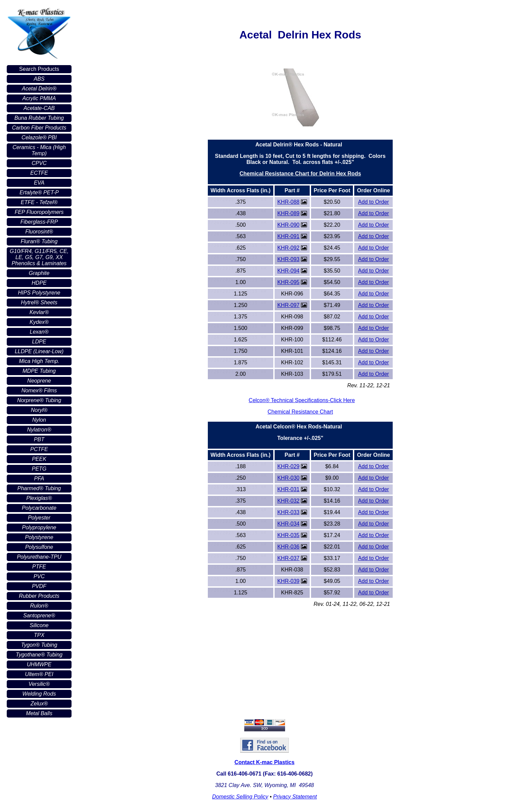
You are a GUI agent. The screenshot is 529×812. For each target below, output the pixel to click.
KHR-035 (288, 535)
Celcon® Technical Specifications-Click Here (302, 400)
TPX (39, 635)
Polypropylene (39, 527)
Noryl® (39, 410)
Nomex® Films (39, 390)
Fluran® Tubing (39, 241)
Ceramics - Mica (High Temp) (39, 150)
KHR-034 (288, 524)
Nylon (39, 420)
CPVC (39, 163)
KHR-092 (288, 248)
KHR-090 (288, 225)
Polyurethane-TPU (39, 557)
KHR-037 (288, 558)
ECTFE (39, 173)
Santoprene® (39, 615)
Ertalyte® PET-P (39, 192)
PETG (39, 469)
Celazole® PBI (39, 137)
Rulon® (39, 606)
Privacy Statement (295, 797)
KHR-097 (288, 305)
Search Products (39, 69)
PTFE (39, 567)
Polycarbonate (39, 508)
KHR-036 (288, 547)
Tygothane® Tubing (39, 655)
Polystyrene (39, 537)
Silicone (39, 625)
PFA (39, 479)
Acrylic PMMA (39, 98)
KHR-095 (288, 282)
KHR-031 (288, 489)
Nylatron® (39, 430)
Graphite (39, 273)
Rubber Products (39, 596)
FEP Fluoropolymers (39, 212)
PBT (39, 439)
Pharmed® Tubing (39, 488)
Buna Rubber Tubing (39, 118)
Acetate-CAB (39, 108)
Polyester (39, 518)
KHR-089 (288, 213)
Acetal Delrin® (39, 89)
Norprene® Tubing (39, 400)
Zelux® (39, 704)
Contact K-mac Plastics (264, 762)
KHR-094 (288, 271)
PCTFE (39, 449)
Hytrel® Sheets (39, 302)
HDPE (39, 283)
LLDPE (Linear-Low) (39, 351)
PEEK (39, 459)
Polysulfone (39, 547)
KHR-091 (288, 236)
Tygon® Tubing (39, 645)
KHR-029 (288, 466)
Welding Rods (39, 694)
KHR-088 (288, 202)
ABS (39, 79)
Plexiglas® (39, 498)
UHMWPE (39, 664)
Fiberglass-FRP (39, 222)
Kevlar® (39, 312)
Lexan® (39, 332)
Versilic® (39, 684)
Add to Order (373, 202)
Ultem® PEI (39, 674)
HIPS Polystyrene (39, 293)
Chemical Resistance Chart (300, 412)
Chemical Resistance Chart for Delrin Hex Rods (300, 174)
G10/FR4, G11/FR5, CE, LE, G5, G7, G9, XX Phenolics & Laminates (39, 257)
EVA (39, 183)
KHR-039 (288, 581)
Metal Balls (39, 713)
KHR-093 (288, 259)
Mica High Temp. (39, 361)
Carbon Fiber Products (39, 128)
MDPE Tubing (39, 371)
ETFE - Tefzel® (39, 202)
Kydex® (39, 322)
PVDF (39, 586)
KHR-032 (288, 501)
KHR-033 (288, 512)
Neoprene (39, 381)
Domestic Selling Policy (240, 797)
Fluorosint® (39, 232)
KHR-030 (288, 478)
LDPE (39, 342)
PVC (39, 576)
